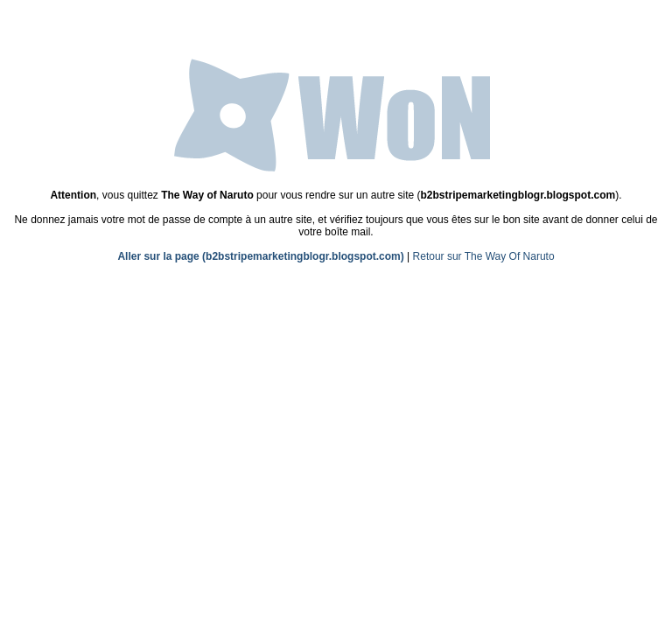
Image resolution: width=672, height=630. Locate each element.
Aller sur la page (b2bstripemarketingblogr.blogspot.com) (260, 256)
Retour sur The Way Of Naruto (484, 256)
